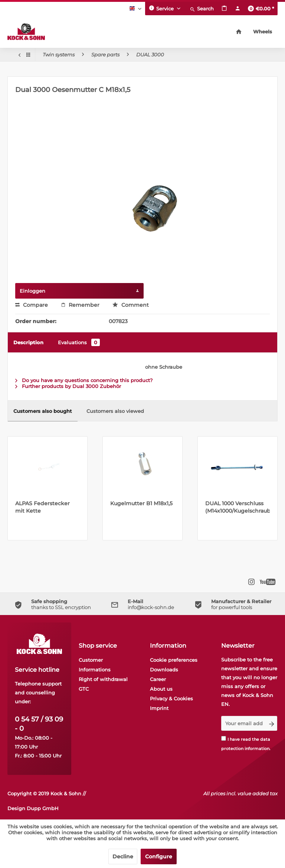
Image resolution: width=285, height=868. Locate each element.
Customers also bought (43, 411)
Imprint (159, 708)
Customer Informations (95, 665)
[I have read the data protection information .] (224, 738)
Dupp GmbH (43, 808)
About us (161, 689)
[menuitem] (202, 9)
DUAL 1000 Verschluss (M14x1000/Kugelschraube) (237, 507)
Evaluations (79, 342)
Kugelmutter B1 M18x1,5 (141, 503)
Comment (131, 305)
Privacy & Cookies (171, 698)
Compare (32, 305)
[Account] (237, 9)
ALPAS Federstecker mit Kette (42, 507)
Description (28, 342)
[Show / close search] (202, 9)
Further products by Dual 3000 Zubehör (68, 386)
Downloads (164, 670)
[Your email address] (244, 723)
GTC (84, 689)
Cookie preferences (174, 660)
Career (158, 679)
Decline (123, 857)
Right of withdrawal (103, 679)
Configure (159, 857)
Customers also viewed (115, 411)
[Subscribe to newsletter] (272, 723)
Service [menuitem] (162, 8)
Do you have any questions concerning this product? (84, 380)
